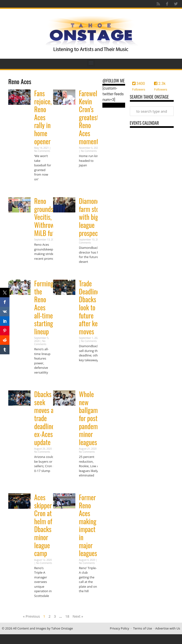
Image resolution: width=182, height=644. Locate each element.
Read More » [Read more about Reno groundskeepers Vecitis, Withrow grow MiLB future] (42, 268)
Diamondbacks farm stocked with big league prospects (96, 217)
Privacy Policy (120, 628)
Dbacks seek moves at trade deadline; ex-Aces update (45, 418)
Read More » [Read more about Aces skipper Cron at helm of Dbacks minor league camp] (42, 605)
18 (67, 616)
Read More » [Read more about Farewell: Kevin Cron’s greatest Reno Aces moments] (87, 175)
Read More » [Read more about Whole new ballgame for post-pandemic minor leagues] (87, 485)
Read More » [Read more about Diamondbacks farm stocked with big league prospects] (87, 271)
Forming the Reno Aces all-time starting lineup (44, 307)
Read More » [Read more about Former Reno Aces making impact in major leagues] (87, 600)
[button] (91, 63)
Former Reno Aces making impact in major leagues (88, 525)
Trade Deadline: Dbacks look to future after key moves (90, 307)
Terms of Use (143, 628)
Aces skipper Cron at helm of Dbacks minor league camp (43, 525)
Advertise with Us (168, 628)
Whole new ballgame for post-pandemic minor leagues (90, 418)
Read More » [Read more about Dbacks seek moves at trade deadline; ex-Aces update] (42, 480)
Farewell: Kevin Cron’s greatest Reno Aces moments (90, 117)
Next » (78, 616)
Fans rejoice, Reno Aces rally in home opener (43, 117)
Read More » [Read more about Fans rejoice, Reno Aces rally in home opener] (42, 188)
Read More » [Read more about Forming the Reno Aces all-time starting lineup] (42, 382)
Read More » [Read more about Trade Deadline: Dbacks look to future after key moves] (87, 369)
